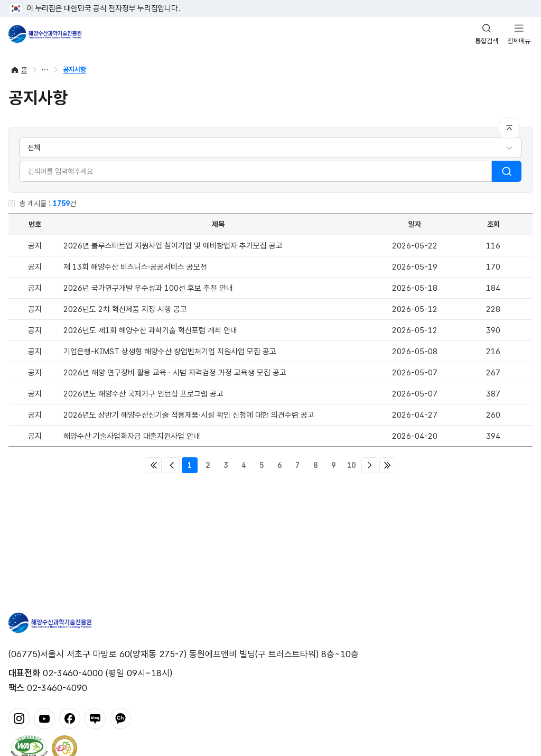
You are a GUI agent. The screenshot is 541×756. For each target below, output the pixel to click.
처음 (154, 465)
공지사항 (74, 70)
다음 (369, 465)
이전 (172, 465)
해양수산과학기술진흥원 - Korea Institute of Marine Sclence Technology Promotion (45, 34)
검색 (507, 171)
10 (351, 465)
